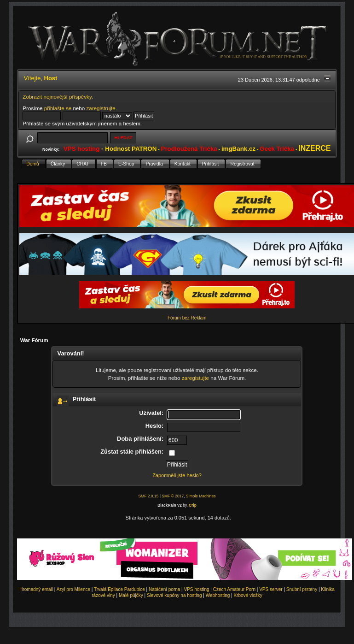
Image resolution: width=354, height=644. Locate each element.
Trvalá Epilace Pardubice (119, 589)
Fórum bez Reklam (187, 318)
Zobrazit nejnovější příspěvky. (58, 97)
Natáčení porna (164, 589)
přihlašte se (58, 108)
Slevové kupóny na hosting (174, 595)
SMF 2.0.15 (148, 496)
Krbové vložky (248, 595)
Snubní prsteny (302, 589)
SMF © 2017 (173, 496)
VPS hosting (197, 589)
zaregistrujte (101, 108)
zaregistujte (195, 378)
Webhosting (218, 595)
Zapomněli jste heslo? (177, 475)
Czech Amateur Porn (234, 589)
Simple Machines (201, 496)
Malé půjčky (131, 595)
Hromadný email (36, 589)
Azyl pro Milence (73, 589)
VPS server (271, 589)
